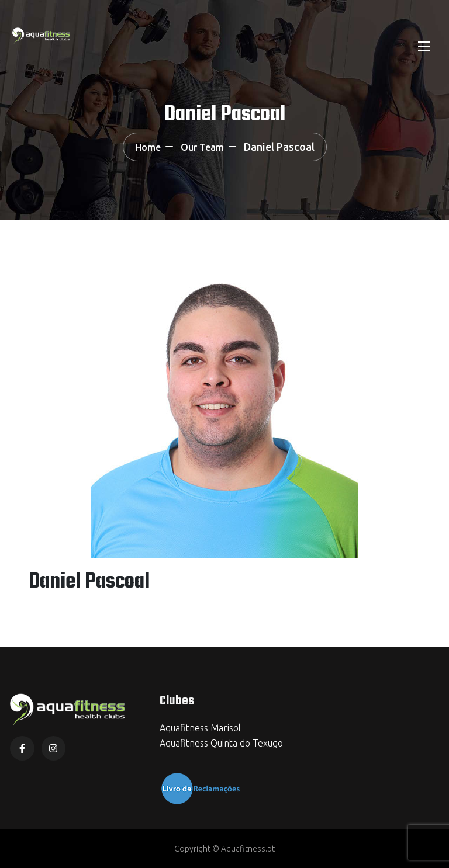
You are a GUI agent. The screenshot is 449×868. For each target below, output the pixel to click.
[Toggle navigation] (423, 46)
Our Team (202, 147)
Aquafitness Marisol (200, 728)
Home (148, 147)
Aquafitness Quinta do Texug (219, 743)
